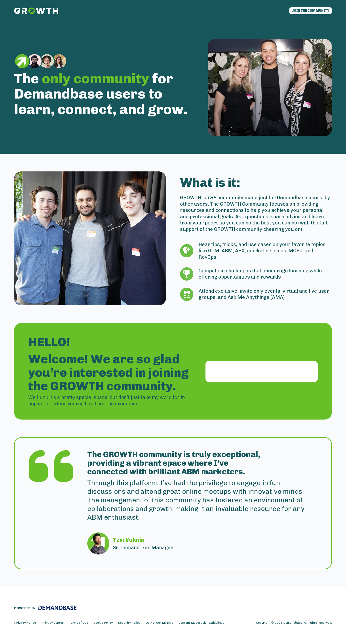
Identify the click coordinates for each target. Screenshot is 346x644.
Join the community (305, 11)
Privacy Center (52, 624)
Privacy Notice (25, 624)
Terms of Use (79, 624)
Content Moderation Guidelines (201, 624)
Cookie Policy (103, 624)
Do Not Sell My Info (159, 624)
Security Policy (129, 624)
